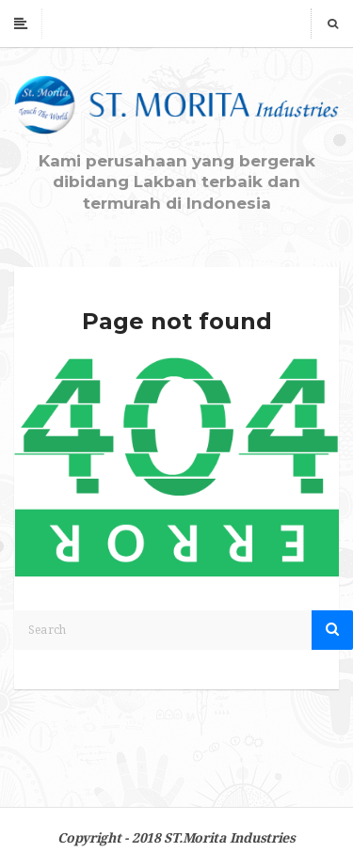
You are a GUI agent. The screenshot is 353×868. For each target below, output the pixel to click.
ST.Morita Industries (229, 838)
